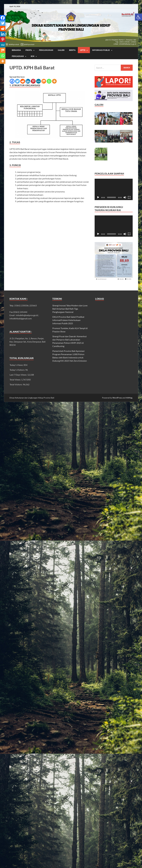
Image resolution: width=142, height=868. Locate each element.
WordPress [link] (117, 398)
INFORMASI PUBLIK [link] (101, 50)
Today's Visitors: (17, 370)
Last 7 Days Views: (18, 375)
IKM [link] (33, 56)
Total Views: (15, 380)
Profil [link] (29, 50)
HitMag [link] (129, 398)
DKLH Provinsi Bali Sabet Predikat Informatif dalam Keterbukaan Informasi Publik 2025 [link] (68, 320)
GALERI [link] (61, 50)
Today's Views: (17, 365)
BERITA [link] (72, 50)
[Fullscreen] (129, 197)
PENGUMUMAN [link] (46, 50)
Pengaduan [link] (18, 56)
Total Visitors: (16, 384)
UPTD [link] (83, 50)
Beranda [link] (16, 50)
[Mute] (125, 197)
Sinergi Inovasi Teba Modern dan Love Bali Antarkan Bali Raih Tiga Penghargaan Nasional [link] (70, 309)
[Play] (98, 197)
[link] (138, 17)
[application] (114, 189)
